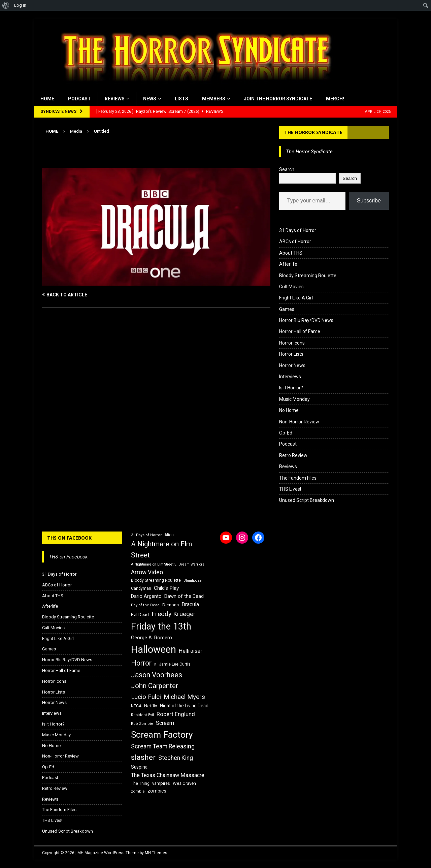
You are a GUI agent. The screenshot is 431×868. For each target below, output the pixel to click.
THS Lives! (290, 489)
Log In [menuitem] (20, 5)
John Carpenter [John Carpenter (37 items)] (155, 686)
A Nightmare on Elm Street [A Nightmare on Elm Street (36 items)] (161, 550)
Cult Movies (291, 287)
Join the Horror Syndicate (278, 99)
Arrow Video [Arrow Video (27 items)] (147, 572)
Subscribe (369, 201)
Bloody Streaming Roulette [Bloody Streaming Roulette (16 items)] (156, 580)
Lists (181, 99)
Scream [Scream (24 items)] (165, 723)
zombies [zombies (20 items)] (157, 791)
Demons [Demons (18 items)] (171, 605)
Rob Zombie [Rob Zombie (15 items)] (142, 724)
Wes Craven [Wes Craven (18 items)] (184, 783)
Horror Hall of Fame (300, 331)
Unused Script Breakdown (307, 500)
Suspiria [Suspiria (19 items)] (139, 767)
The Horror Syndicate (313, 132)
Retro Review (293, 455)
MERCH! (335, 99)
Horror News (292, 365)
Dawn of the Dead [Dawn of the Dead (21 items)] (184, 596)
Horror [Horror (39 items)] (141, 663)
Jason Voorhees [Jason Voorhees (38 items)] (157, 675)
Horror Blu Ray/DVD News (306, 320)
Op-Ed (286, 433)
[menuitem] (6, 5)
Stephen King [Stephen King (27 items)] (176, 758)
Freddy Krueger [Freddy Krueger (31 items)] (174, 614)
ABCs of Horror (295, 242)
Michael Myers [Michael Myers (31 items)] (184, 697)
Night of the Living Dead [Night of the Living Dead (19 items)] (184, 706)
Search (287, 169)
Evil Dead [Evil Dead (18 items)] (140, 615)
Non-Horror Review (299, 422)
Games (287, 309)
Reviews (115, 99)
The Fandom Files (298, 478)
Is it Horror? (291, 388)
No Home (289, 410)
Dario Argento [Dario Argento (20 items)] (146, 596)
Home (47, 99)
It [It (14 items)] (155, 664)
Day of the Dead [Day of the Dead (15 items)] (145, 605)
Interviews (290, 377)
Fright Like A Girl (296, 298)
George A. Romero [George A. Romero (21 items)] (152, 638)
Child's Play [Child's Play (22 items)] (166, 588)
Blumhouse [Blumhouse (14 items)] (193, 581)
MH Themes (156, 853)
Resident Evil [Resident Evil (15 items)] (142, 715)
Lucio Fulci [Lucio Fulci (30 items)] (146, 697)
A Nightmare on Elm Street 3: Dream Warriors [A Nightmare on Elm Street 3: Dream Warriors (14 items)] (168, 564)
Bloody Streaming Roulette (308, 276)
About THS (291, 253)
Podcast (79, 99)
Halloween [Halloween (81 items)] (154, 649)
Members (214, 99)
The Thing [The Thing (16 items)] (140, 783)
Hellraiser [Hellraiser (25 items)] (191, 651)
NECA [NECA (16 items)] (136, 706)
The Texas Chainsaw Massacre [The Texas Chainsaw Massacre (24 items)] (168, 775)
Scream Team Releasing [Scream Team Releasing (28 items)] (163, 746)
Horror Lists (291, 354)
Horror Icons (292, 343)
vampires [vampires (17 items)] (161, 783)
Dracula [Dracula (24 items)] (190, 604)
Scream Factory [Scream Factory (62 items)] (162, 734)
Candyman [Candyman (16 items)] (141, 588)
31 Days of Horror (298, 230)
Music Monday (294, 399)
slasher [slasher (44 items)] (143, 757)
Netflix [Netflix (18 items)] (151, 706)
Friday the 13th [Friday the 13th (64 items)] (161, 626)
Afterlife (288, 264)
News (150, 99)
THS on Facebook (69, 538)
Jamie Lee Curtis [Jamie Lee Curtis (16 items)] (175, 664)
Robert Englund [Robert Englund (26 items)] (176, 714)
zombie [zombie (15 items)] (138, 791)
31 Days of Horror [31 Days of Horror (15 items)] (146, 535)
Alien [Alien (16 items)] (169, 535)
